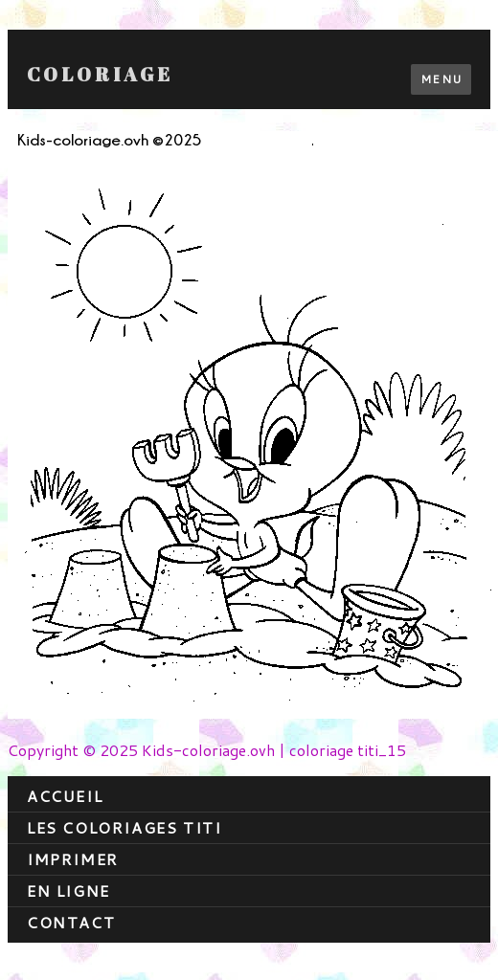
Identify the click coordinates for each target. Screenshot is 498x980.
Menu (441, 79)
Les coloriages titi (124, 827)
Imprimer (73, 859)
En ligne (68, 891)
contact (71, 922)
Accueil (65, 796)
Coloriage (100, 75)
